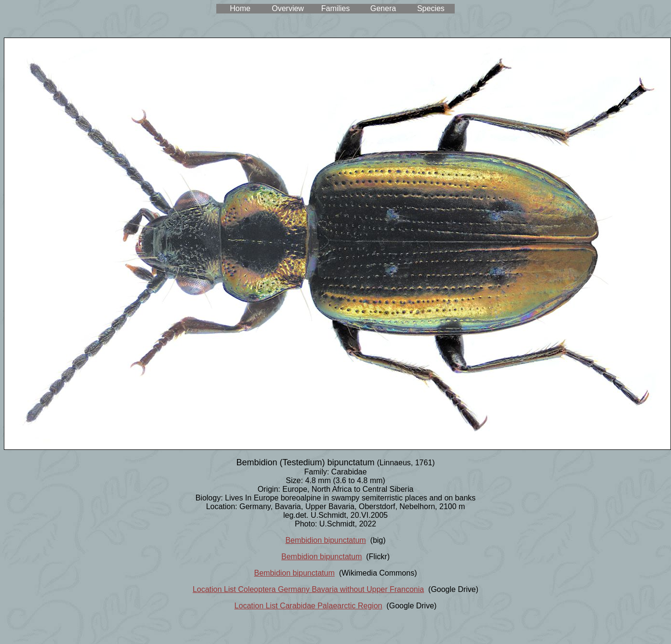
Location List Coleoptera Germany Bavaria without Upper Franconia (308, 589)
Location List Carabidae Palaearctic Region (309, 606)
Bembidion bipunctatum (325, 540)
